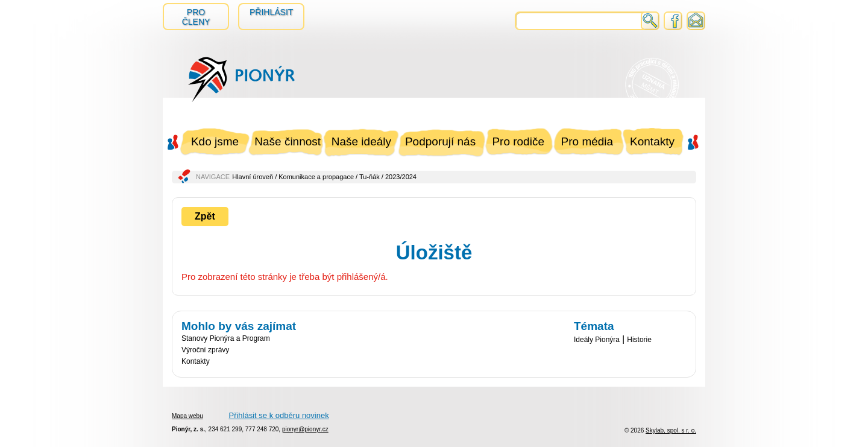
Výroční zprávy (205, 350)
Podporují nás (440, 141)
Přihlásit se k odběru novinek (278, 415)
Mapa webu (187, 416)
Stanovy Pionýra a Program (226, 338)
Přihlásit (271, 12)
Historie (639, 340)
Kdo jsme (215, 141)
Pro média (587, 141)
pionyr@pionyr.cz (305, 429)
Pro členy (196, 17)
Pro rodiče (518, 141)
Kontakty (652, 141)
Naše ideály (361, 141)
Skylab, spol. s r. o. (671, 430)
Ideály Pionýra (597, 340)
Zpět (205, 216)
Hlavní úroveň (253, 177)
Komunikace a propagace (316, 177)
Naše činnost (288, 141)
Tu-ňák (370, 177)
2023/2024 (401, 177)
